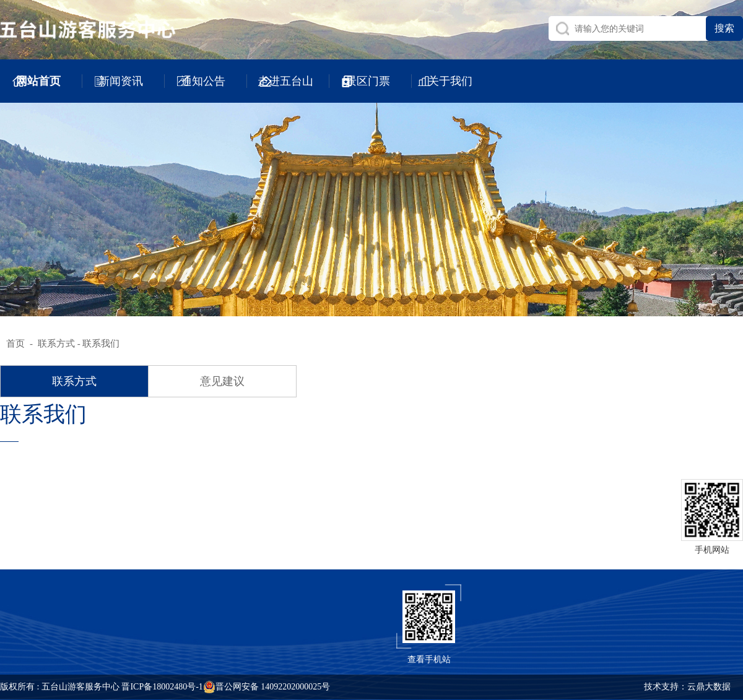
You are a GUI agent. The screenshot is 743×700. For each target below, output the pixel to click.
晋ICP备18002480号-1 (162, 687)
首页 (15, 344)
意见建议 (222, 381)
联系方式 (56, 344)
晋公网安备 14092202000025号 (267, 687)
